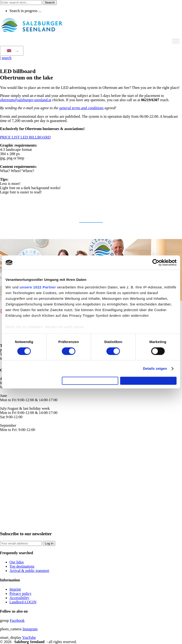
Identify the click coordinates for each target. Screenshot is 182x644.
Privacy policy (20, 594)
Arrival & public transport (29, 571)
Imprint (15, 589)
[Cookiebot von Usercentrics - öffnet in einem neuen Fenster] (156, 261)
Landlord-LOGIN (23, 602)
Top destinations (22, 566)
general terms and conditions (81, 108)
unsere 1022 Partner (38, 285)
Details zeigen (155, 367)
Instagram (30, 629)
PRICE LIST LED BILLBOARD (25, 137)
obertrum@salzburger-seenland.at (26, 100)
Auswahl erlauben (90, 381)
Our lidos (17, 562)
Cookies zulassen (148, 381)
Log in (49, 543)
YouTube (29, 637)
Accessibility (19, 598)
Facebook (17, 620)
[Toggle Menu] (176, 41)
